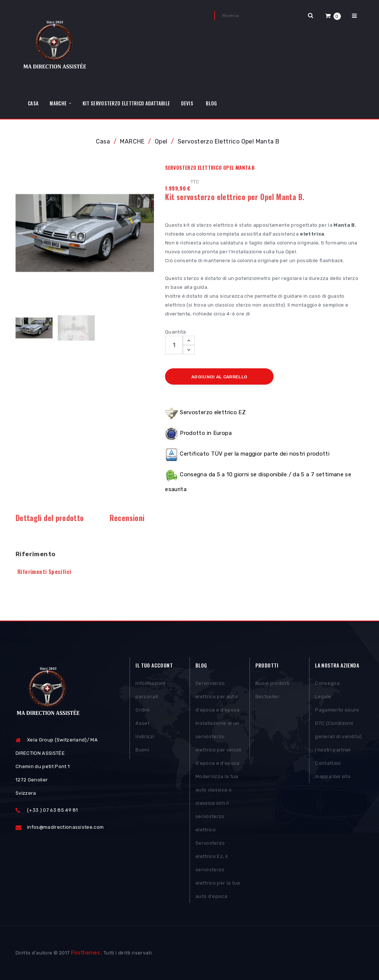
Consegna (327, 683)
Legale (323, 697)
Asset (142, 723)
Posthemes (85, 953)
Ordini (142, 710)
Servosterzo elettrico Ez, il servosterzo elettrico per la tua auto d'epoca (218, 870)
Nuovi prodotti (273, 683)
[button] (333, 16)
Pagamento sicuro (337, 710)
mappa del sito (333, 776)
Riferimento (35, 554)
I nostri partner (333, 750)
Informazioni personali (150, 690)
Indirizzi (145, 736)
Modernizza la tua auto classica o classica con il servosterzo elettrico (217, 803)
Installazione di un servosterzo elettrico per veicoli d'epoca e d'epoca (219, 743)
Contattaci (328, 763)
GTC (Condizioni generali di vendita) (338, 730)
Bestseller (267, 697)
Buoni (142, 750)
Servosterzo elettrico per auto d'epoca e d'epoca (218, 697)
